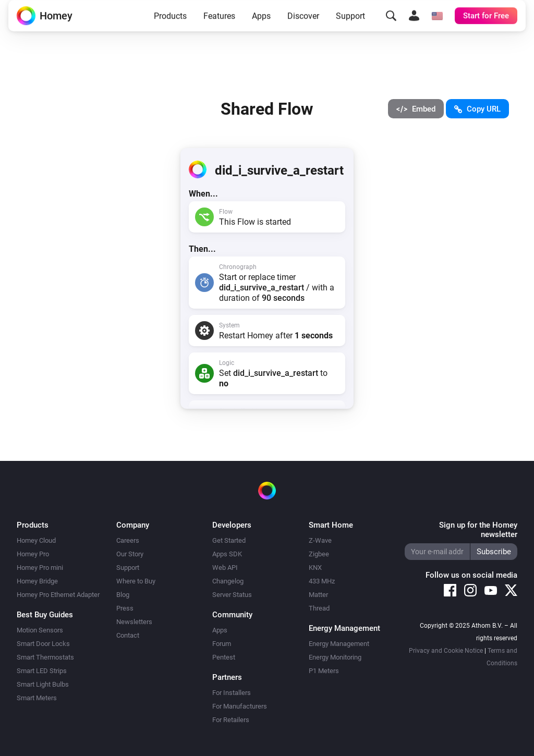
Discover (303, 24)
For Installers (232, 693)
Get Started (229, 540)
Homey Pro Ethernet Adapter (58, 595)
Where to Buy (136, 581)
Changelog (228, 581)
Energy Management (339, 644)
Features (219, 24)
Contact (128, 635)
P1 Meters (324, 671)
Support (350, 24)
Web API (225, 568)
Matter (318, 595)
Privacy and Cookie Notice (446, 651)
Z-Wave (320, 540)
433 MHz (322, 581)
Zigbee (319, 554)
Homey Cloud (36, 540)
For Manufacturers (240, 706)
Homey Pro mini (40, 568)
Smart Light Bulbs (43, 684)
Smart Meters (37, 698)
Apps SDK (227, 554)
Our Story (130, 554)
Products (170, 24)
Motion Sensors (40, 630)
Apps (261, 24)
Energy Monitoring (335, 657)
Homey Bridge (37, 581)
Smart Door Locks (43, 644)
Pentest (224, 657)
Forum (222, 644)
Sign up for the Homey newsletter (478, 530)
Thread (319, 608)
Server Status (232, 595)
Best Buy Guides (45, 615)
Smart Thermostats (45, 657)
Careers (128, 540)
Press (125, 608)
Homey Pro (33, 554)
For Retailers (231, 720)
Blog (123, 595)
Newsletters (134, 622)
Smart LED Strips (42, 671)
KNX (315, 568)
